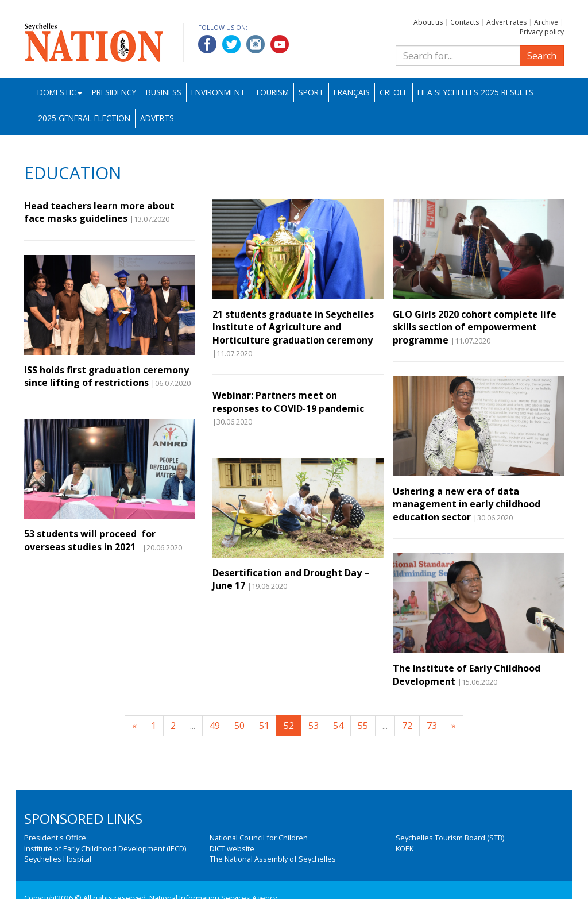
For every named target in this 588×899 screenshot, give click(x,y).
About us (428, 22)
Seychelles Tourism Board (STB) (450, 838)
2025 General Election (84, 118)
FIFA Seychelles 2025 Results (475, 92)
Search (542, 56)
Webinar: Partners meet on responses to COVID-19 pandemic (288, 402)
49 (215, 726)
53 (314, 726)
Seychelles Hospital (58, 859)
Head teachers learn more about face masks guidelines (99, 212)
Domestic (60, 92)
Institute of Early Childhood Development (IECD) (105, 848)
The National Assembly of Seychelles (273, 859)
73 (432, 726)
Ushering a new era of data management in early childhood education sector (467, 504)
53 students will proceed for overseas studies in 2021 (90, 540)
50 (239, 726)
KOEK (405, 848)
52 (289, 726)
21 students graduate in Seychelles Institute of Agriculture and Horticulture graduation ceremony (293, 327)
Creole (394, 92)
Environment (218, 92)
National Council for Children (259, 838)
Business (164, 92)
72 (407, 726)
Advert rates (506, 22)
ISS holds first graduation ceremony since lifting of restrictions (107, 376)
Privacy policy (542, 32)
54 (338, 726)
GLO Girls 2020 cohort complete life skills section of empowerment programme (475, 327)
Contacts (465, 22)
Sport (311, 92)
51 (264, 726)
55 (363, 726)
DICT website (232, 848)
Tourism (272, 92)
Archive (546, 22)
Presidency (114, 92)
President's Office (55, 838)
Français (352, 92)
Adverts (157, 118)
